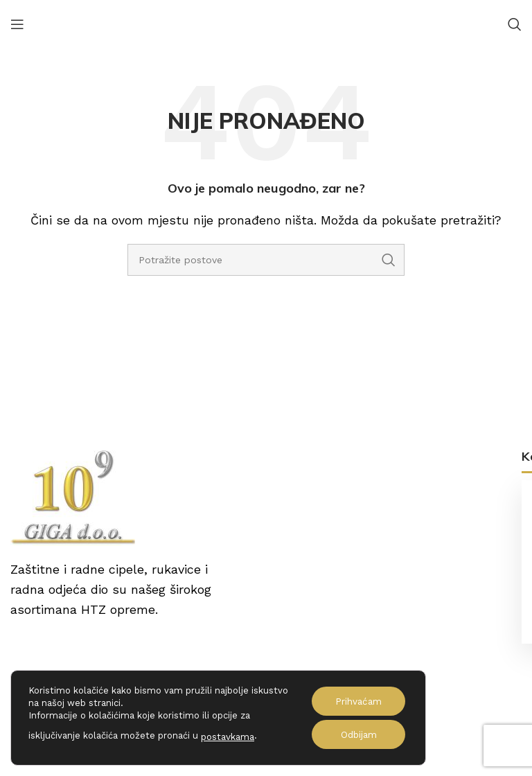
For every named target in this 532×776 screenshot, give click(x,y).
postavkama (228, 736)
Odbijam (356, 734)
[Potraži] (515, 24)
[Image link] (73, 497)
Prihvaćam (356, 701)
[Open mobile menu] (17, 24)
